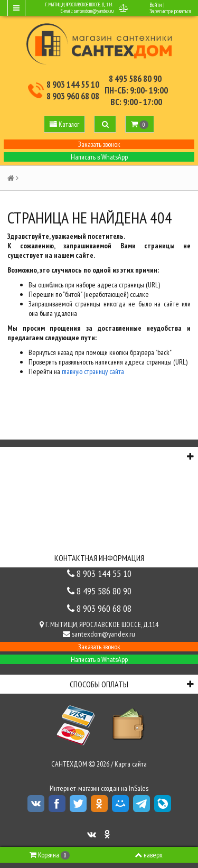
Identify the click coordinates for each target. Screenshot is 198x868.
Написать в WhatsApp (99, 157)
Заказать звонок (99, 144)
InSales (139, 788)
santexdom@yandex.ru (94, 11)
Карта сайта (131, 764)
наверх (149, 855)
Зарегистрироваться (170, 11)
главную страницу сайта (93, 371)
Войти (156, 5)
